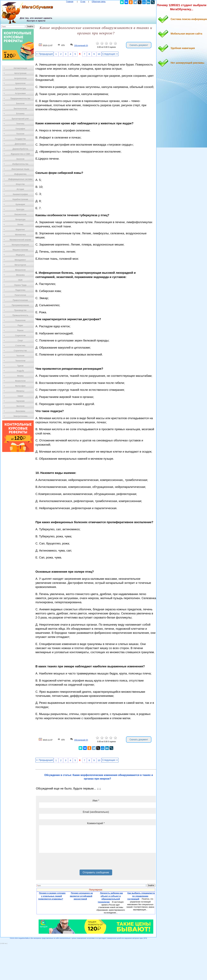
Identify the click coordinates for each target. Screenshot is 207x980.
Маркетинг (20, 230)
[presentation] (63, 862)
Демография (20, 144)
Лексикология (20, 214)
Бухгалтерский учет (20, 119)
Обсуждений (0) (81, 46)
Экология (20, 406)
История (20, 189)
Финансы (20, 391)
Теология (20, 356)
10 (99, 54)
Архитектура (20, 88)
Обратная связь (99, 2)
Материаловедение (20, 245)
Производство (20, 310)
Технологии (20, 361)
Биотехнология (20, 109)
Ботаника (20, 114)
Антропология (20, 78)
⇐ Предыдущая (45, 54)
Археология (20, 83)
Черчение (20, 401)
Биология (20, 104)
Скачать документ (139, 45)
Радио (20, 325)
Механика (20, 275)
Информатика (20, 174)
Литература (20, 220)
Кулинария (20, 204)
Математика (20, 235)
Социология (20, 335)
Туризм (20, 366)
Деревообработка (20, 149)
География (20, 129)
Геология (20, 134)
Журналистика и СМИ (20, 154)
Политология (20, 295)
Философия (20, 386)
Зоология (20, 159)
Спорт (20, 341)
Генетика (20, 124)
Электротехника (20, 416)
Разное (20, 330)
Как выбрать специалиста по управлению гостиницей (141, 896)
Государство (20, 139)
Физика (20, 376)
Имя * (96, 801)
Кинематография (20, 194)
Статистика (20, 346)
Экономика (20, 411)
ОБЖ (20, 280)
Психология (20, 320)
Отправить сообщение (96, 872)
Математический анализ (20, 240)
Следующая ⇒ (110, 54)
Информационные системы (20, 179)
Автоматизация (20, 68)
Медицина (20, 255)
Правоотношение (20, 300)
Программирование (20, 305)
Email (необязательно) (96, 812)
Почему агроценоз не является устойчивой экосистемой (81, 896)
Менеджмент (20, 260)
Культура (20, 209)
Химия (20, 396)
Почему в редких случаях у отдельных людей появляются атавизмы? (52, 896)
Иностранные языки (20, 169)
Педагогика (20, 290)
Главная (70, 2)
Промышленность (20, 315)
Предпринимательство (20, 98)
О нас (83, 2)
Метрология (20, 270)
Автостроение (20, 73)
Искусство (20, 184)
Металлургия (20, 265)
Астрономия (20, 93)
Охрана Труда (20, 285)
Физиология (20, 381)
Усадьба (20, 371)
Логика (20, 225)
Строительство (20, 351)
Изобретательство (20, 164)
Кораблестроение (20, 199)
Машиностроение (20, 250)
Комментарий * (96, 823)
